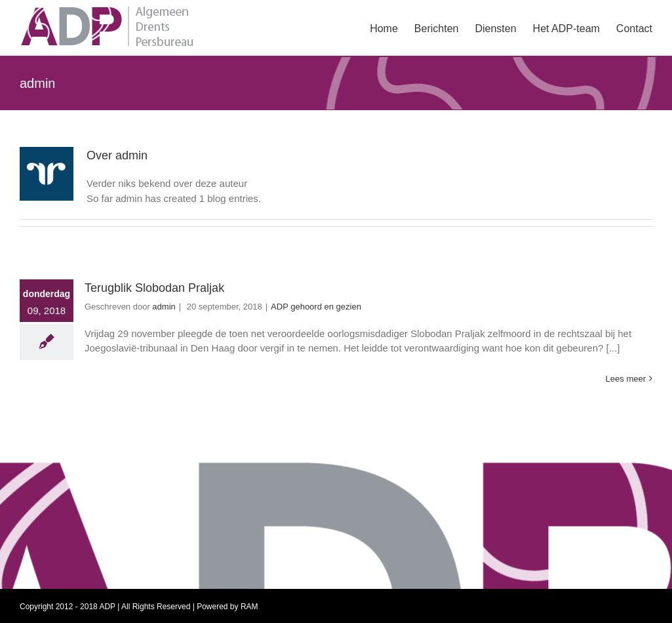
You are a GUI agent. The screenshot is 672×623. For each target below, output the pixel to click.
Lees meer (626, 379)
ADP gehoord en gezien (316, 307)
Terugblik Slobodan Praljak (154, 288)
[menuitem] (392, 28)
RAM (249, 607)
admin (164, 307)
